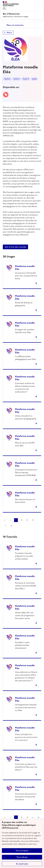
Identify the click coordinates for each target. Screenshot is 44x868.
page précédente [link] (10, 520)
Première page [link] (5, 520)
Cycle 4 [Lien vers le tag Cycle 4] (26, 79)
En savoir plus (22, 864)
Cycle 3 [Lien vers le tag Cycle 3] (16, 79)
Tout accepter (22, 851)
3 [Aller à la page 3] (27, 520)
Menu (40, 3)
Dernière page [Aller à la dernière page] (11, 526)
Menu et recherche (15, 25)
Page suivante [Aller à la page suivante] (6, 526)
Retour (10, 33)
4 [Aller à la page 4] (33, 520)
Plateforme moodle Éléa (25, 268)
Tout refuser (22, 857)
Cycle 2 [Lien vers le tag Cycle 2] (7, 79)
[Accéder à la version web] (6, 97)
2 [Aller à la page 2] (22, 520)
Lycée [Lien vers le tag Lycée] (34, 79)
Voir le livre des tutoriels (15, 247)
